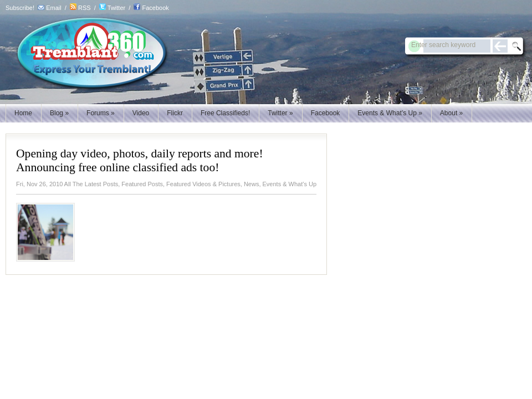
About (451, 113)
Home (23, 113)
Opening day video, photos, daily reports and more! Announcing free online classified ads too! (140, 160)
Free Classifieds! (225, 113)
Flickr (175, 113)
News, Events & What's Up (280, 184)
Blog (59, 113)
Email (54, 8)
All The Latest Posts (91, 184)
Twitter (116, 8)
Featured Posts (142, 184)
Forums (101, 113)
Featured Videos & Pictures (203, 184)
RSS (85, 8)
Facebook (156, 8)
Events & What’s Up (390, 113)
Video (141, 113)
